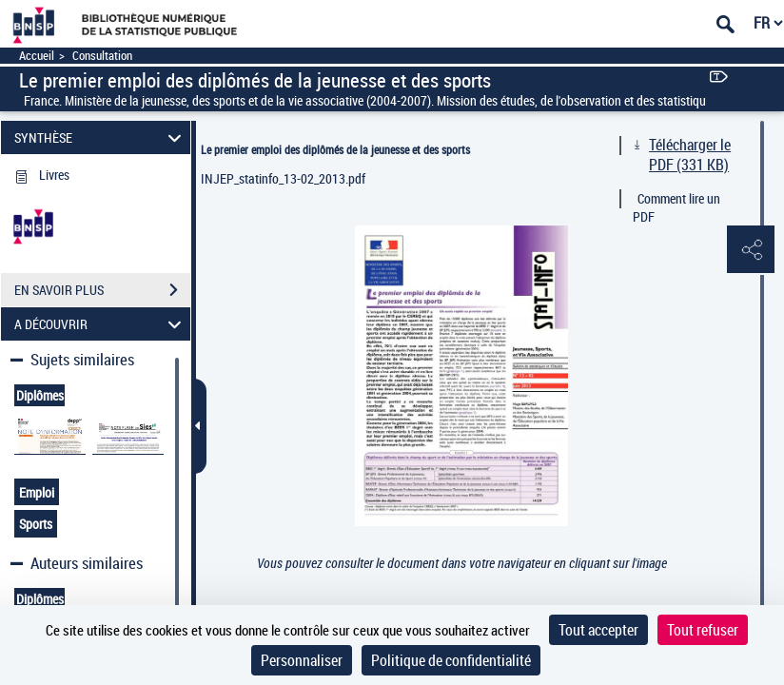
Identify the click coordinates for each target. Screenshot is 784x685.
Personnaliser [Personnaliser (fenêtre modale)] (302, 660)
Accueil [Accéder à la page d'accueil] (37, 56)
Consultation (102, 56)
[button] (751, 250)
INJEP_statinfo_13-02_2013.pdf (283, 178)
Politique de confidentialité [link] (451, 660)
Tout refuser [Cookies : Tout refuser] (703, 630)
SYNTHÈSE (101, 137)
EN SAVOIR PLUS (102, 290)
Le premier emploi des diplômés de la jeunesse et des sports (335, 149)
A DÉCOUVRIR (101, 324)
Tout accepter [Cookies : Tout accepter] (598, 630)
